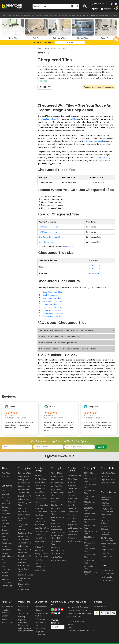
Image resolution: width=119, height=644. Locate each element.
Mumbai (5, 491)
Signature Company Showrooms (23, 620)
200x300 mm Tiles (90, 553)
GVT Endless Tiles (58, 558)
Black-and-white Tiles (75, 540)
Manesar (5, 577)
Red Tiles (71, 493)
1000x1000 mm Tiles (90, 571)
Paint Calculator (107, 575)
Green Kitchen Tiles (24, 577)
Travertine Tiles (41, 503)
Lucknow (5, 521)
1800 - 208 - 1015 (100, 4)
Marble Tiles (57, 15)
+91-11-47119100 (77, 619)
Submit (101, 444)
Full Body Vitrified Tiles (58, 510)
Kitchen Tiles (39, 15)
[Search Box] (56, 6)
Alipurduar (6, 501)
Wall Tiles (19, 15)
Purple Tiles (72, 522)
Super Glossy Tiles (108, 480)
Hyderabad (6, 511)
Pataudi (5, 570)
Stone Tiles (39, 490)
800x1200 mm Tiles (90, 518)
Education (39, 608)
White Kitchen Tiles (24, 568)
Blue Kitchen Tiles (26, 572)
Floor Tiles (12, 15)
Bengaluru (6, 495)
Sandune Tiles (74, 535)
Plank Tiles (39, 558)
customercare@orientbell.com (81, 628)
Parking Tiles (23, 477)
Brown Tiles (72, 532)
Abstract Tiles (40, 535)
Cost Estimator (107, 578)
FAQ (20, 608)
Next (116, 28)
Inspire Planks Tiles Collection (108, 543)
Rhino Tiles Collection (105, 519)
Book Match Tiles (42, 526)
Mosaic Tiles (40, 567)
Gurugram (6, 567)
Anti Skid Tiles (57, 484)
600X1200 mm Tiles (90, 478)
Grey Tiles (72, 483)
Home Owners (41, 604)
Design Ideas (104, 15)
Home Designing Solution (42, 612)
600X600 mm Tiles (90, 472)
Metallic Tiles (40, 519)
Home (40, 48)
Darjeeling (6, 498)
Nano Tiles (56, 545)
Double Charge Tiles (58, 492)
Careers (5, 613)
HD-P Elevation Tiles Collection (107, 537)
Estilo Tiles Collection (105, 502)
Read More (42, 81)
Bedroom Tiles (24, 484)
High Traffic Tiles (25, 547)
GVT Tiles (55, 496)
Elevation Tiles (24, 480)
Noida (4, 563)
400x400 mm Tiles (90, 565)
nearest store (68, 245)
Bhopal (5, 527)
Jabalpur (5, 531)
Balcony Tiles (24, 497)
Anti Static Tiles (58, 551)
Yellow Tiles (73, 506)
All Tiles (5, 15)
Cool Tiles (55, 499)
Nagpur (5, 537)
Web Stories (40, 626)
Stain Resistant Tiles (58, 540)
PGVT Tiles (56, 506)
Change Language (55, 619)
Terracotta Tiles (74, 473)
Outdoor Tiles (24, 487)
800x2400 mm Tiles (90, 530)
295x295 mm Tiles (90, 548)
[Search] (77, 6)
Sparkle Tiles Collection (106, 496)
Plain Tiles (39, 512)
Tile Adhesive (40, 632)
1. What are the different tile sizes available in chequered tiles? (66, 328)
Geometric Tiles (41, 529)
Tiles (47, 48)
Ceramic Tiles (76, 15)
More (115, 15)
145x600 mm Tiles (90, 536)
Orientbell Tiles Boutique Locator (25, 627)
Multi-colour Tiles (75, 526)
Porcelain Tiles (57, 477)
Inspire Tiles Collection (105, 531)
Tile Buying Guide (42, 617)
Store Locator (24, 611)
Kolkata (5, 518)
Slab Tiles (22, 560)
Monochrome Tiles (40, 540)
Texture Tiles (40, 483)
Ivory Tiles (72, 503)
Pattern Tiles (40, 493)
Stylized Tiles (40, 544)
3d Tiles (38, 473)
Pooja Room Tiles (25, 554)
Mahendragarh (8, 554)
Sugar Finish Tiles (108, 477)
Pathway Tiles (24, 512)
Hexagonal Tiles (41, 551)
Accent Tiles (23, 537)
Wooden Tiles (40, 476)
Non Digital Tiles (58, 548)
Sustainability (7, 620)
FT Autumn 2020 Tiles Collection (108, 508)
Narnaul (5, 550)
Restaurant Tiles (25, 531)
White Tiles (72, 476)
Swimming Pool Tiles (25, 501)
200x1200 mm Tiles (90, 507)
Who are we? (7, 604)
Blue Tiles (72, 490)
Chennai (5, 514)
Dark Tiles (72, 519)
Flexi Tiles (85, 15)
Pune (4, 524)
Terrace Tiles (24, 490)
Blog (111, 15)
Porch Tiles (23, 506)
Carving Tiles (57, 555)
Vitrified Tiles (66, 15)
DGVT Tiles (56, 524)
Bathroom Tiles (29, 15)
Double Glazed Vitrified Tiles (57, 534)
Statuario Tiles (41, 509)
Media (4, 617)
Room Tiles (48, 15)
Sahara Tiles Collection (106, 513)
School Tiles (23, 544)
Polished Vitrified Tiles (58, 516)
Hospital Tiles (24, 534)
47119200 (71, 622)
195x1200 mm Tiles (90, 542)
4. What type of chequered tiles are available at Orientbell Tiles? (67, 347)
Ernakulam (6, 547)
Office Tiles (23, 509)
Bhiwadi (5, 573)
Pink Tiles (71, 512)
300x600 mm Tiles (90, 489)
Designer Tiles (57, 480)
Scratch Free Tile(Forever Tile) (58, 529)
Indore (4, 534)
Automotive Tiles (25, 540)
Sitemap (22, 614)
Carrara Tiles (40, 532)
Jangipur (5, 505)
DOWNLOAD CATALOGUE (59, 454)
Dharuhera (6, 580)
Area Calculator (107, 571)
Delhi (4, 488)
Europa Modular (107, 547)
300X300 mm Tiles (90, 484)
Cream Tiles (73, 509)
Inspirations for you (41, 621)
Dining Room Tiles (24, 517)
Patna (4, 544)
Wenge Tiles (73, 529)
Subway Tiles (94, 15)
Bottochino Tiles (41, 522)
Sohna (4, 557)
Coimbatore (7, 541)
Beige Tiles (72, 499)
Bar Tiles (22, 527)
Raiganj (5, 508)
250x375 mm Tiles (90, 559)
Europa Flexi (106, 550)
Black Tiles (72, 480)
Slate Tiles (39, 506)
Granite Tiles (40, 486)
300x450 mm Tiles (90, 501)
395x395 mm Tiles (90, 495)
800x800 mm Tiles (90, 513)
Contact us (23, 604)
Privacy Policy (100, 604)
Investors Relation (6, 609)
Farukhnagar (7, 583)
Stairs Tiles (23, 550)
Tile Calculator (107, 568)
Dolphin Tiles (24, 587)
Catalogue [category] (107, 9)
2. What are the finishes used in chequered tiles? (60, 334)
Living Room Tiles (25, 494)
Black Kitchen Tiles (24, 583)
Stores (96, 9)
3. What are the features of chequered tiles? (58, 340)
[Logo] (12, 6)
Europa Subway (107, 554)
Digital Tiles (56, 487)
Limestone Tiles (41, 554)
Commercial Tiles (24, 523)
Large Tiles (23, 557)
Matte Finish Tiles (108, 471)
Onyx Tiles (39, 516)
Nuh (3, 560)
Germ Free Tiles (58, 521)
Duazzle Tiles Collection (106, 525)
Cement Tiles (40, 496)
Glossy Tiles (105, 474)
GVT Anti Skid (24, 563)
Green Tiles (72, 496)
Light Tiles (72, 516)
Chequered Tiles (58, 48)
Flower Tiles (39, 499)
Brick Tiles (39, 548)
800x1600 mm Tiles (90, 524)
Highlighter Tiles (58, 503)
